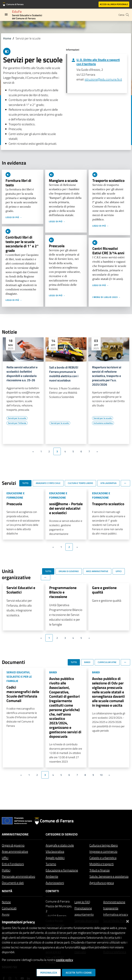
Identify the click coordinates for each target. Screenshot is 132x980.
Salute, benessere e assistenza (109, 876)
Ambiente (52, 876)
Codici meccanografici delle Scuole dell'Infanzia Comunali (23, 694)
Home (7, 38)
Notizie (6, 902)
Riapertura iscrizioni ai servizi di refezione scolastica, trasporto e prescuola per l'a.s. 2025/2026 (107, 376)
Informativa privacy (116, 914)
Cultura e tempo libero (104, 845)
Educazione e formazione (62, 870)
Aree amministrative (15, 851)
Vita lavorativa (55, 851)
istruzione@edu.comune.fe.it (103, 79)
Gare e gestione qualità (104, 590)
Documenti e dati (13, 883)
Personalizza (49, 973)
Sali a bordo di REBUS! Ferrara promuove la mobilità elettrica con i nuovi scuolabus (64, 374)
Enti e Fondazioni (13, 864)
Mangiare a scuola (63, 180)
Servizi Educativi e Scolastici (21, 590)
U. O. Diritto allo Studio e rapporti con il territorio (98, 62)
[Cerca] (127, 15)
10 (101, 775)
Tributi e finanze (100, 870)
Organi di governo (13, 845)
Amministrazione (15, 834)
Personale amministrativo (19, 876)
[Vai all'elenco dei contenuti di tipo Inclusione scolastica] (103, 423)
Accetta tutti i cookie (79, 973)
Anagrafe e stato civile (60, 845)
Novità (7, 891)
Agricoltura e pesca (102, 883)
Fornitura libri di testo (18, 183)
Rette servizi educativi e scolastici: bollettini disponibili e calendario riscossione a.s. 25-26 (22, 374)
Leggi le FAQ (82, 902)
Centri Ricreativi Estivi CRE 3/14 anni (108, 251)
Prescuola (57, 246)
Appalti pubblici (55, 858)
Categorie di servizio (62, 834)
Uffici (5, 858)
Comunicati (9, 908)
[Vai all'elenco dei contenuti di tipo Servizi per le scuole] (17, 418)
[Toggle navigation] (6, 14)
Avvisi (6, 914)
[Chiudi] (128, 921)
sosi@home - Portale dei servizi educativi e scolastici (66, 508)
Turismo (51, 864)
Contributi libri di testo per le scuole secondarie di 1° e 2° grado (22, 244)
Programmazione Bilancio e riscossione (63, 592)
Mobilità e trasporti (102, 864)
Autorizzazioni (55, 883)
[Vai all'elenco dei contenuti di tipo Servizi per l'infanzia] (17, 423)
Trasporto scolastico (108, 180)
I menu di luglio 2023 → (106, 297)
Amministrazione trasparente (114, 905)
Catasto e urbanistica (103, 858)
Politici (6, 870)
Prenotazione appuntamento (84, 911)
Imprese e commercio (103, 851)
